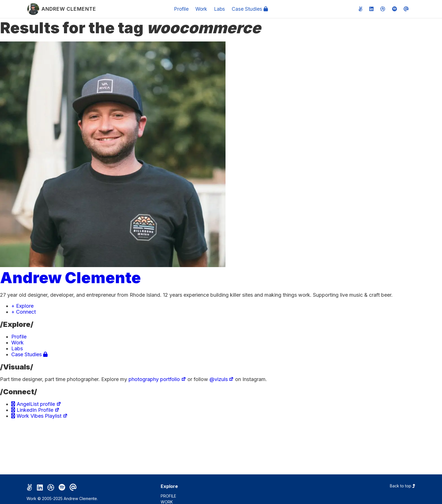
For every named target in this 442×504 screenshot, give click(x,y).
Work (201, 9)
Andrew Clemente (70, 278)
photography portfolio (157, 379)
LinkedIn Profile (35, 410)
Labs (219, 9)
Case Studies (250, 9)
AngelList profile (36, 404)
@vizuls (222, 379)
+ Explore (22, 306)
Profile (181, 9)
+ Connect (24, 312)
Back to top (403, 486)
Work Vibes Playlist (39, 416)
